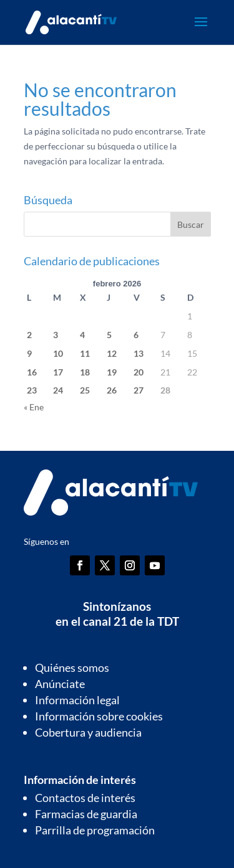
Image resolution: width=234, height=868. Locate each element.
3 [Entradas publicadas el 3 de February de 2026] (56, 335)
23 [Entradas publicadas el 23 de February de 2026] (32, 390)
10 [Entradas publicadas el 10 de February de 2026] (58, 353)
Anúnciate (60, 684)
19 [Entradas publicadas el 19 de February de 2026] (112, 372)
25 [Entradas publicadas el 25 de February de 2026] (85, 390)
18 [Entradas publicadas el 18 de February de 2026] (85, 372)
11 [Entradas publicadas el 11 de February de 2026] (85, 353)
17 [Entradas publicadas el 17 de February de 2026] (58, 372)
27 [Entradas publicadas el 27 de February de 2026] (139, 390)
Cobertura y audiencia (88, 732)
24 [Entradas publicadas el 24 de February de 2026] (58, 390)
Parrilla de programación (95, 830)
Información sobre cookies (99, 716)
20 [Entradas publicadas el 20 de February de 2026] (139, 372)
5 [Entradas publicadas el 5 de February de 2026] (109, 335)
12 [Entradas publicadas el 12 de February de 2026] (112, 353)
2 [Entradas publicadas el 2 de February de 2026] (29, 335)
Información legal (77, 700)
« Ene (34, 407)
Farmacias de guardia (86, 814)
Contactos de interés (85, 798)
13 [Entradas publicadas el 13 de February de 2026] (139, 353)
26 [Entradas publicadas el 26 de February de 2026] (112, 390)
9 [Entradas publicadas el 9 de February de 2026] (29, 353)
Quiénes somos (72, 668)
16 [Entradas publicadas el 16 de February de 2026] (32, 372)
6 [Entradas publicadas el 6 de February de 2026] (136, 335)
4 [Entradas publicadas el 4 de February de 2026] (82, 335)
